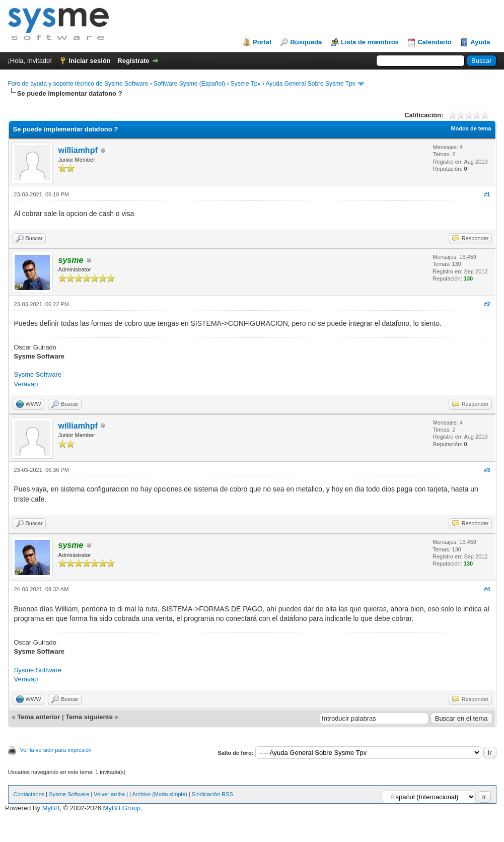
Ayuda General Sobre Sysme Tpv (311, 84)
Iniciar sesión (90, 61)
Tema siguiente (89, 717)
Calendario (434, 42)
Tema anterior (39, 717)
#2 (487, 304)
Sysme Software (38, 374)
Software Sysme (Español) (189, 84)
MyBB (51, 808)
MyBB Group (122, 808)
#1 (487, 194)
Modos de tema (471, 128)
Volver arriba (109, 794)
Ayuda (480, 42)
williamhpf (78, 150)
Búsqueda (306, 42)
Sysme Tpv (246, 84)
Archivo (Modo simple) (159, 794)
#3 (487, 470)
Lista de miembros (370, 42)
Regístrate (133, 61)
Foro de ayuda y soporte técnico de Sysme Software (78, 84)
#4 (487, 589)
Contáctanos (29, 794)
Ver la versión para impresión (56, 750)
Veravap (26, 384)
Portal (262, 42)
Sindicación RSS (212, 794)
